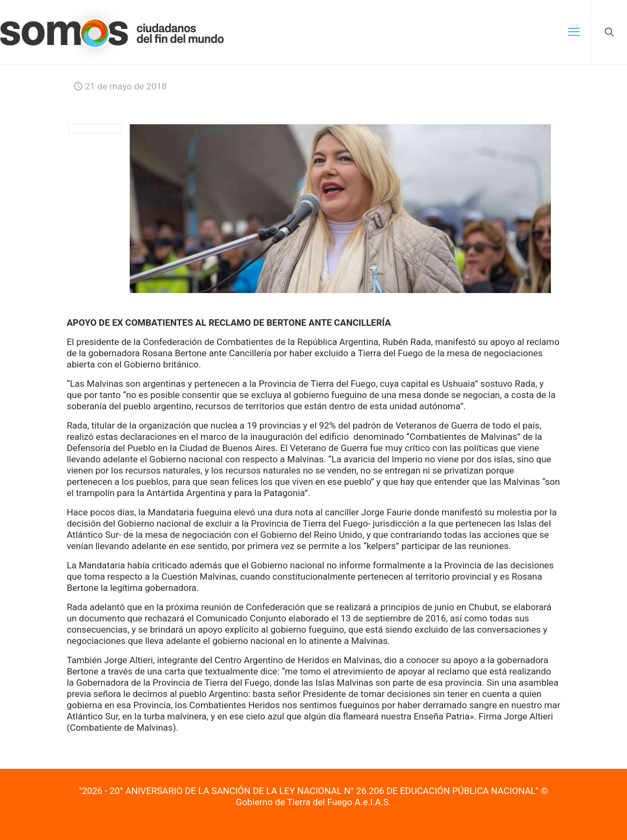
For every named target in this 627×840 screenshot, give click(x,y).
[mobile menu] (574, 32)
